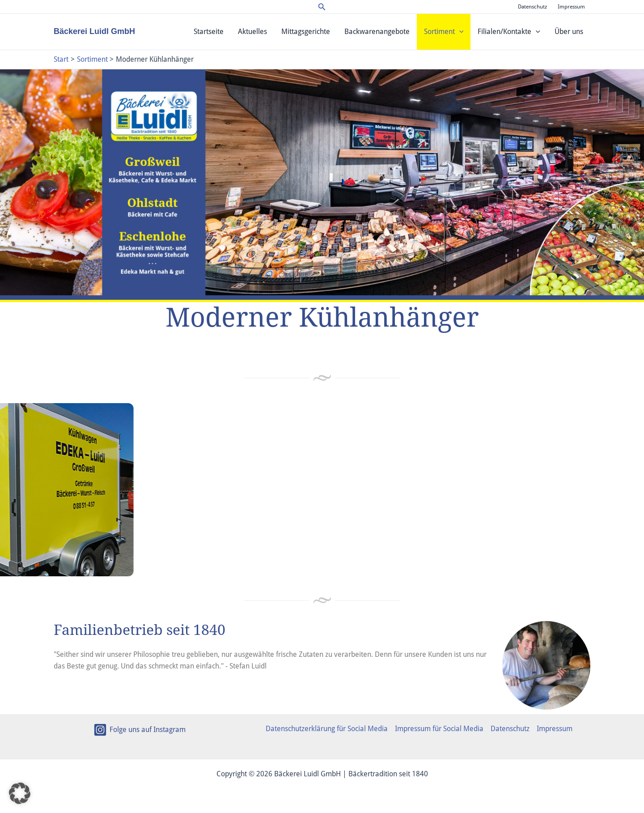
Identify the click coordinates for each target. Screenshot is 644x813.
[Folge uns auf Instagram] (139, 730)
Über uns (569, 32)
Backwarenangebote (377, 32)
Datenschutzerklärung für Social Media (327, 729)
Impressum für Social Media (439, 729)
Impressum (571, 7)
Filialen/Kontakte (509, 32)
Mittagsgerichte (306, 32)
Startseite (209, 32)
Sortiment (444, 32)
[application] (459, 32)
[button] (322, 7)
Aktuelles (252, 32)
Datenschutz (532, 7)
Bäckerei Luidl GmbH (94, 31)
